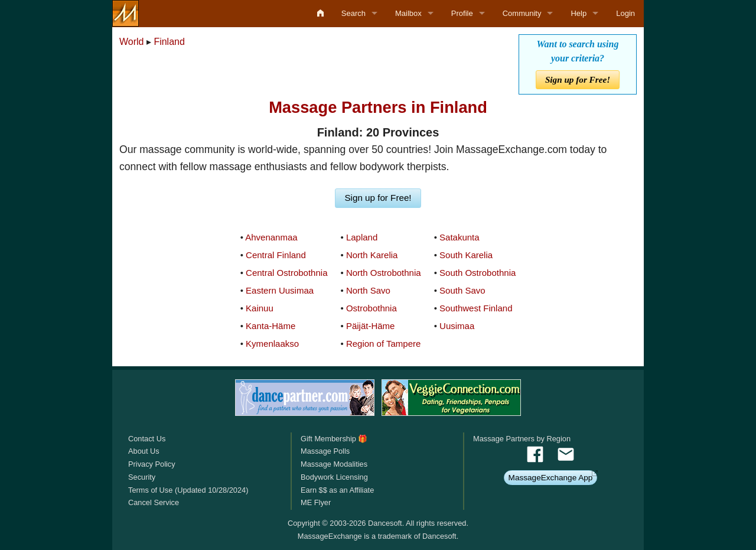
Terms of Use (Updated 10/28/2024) (188, 490)
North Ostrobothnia (384, 273)
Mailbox (408, 13)
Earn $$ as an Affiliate (337, 490)
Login (625, 13)
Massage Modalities (334, 464)
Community (522, 13)
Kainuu (260, 308)
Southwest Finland (476, 308)
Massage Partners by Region (522, 439)
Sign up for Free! (578, 79)
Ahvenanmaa (271, 237)
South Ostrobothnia (478, 273)
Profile (462, 13)
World (132, 42)
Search (353, 13)
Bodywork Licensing (334, 477)
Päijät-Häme (371, 326)
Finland (169, 42)
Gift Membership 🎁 (334, 439)
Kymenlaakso (272, 344)
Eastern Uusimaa (280, 290)
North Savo (368, 290)
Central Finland (276, 255)
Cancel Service (154, 502)
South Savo (462, 290)
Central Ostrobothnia (286, 273)
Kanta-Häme (271, 326)
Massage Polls (325, 451)
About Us (144, 451)
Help (579, 13)
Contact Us (147, 439)
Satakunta (460, 237)
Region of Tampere (383, 344)
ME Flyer (316, 502)
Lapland (362, 237)
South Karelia (466, 255)
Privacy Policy (152, 464)
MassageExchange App (551, 478)
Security (142, 477)
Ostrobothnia (372, 308)
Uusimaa (457, 326)
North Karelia (372, 255)
